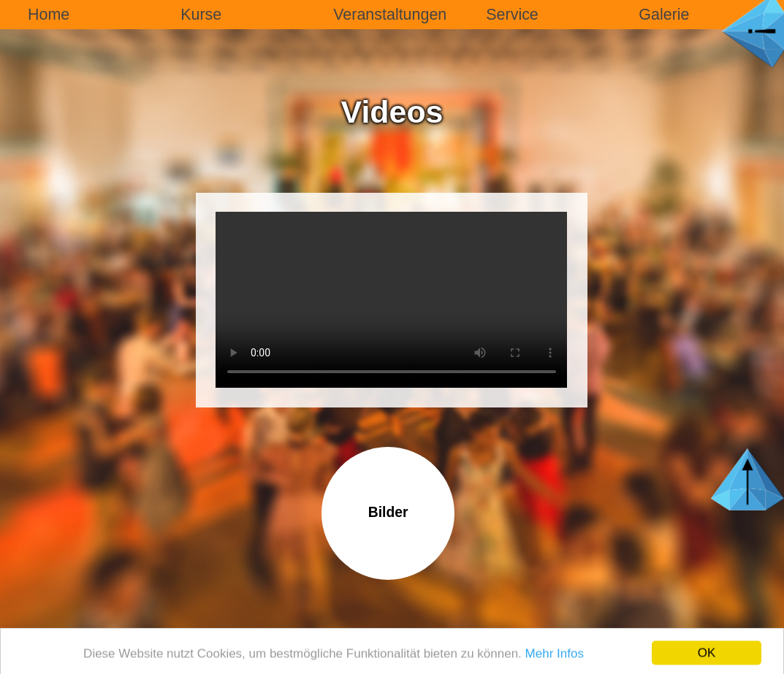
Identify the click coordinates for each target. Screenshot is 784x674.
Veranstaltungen (390, 15)
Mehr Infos (555, 658)
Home (49, 15)
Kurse (201, 15)
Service (512, 15)
